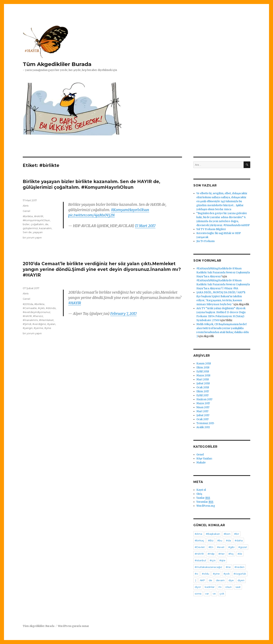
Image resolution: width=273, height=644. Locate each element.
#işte (222, 560)
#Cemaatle (30, 308)
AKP (202, 580)
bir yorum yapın (32, 237)
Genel (26, 211)
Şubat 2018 (203, 383)
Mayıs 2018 (203, 375)
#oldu (206, 574)
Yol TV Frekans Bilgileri (211, 229)
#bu (220, 540)
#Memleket (46, 320)
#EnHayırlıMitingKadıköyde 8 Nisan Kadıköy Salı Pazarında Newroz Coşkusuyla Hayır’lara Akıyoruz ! (223, 272)
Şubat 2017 (203, 415)
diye (231, 580)
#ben (227, 534)
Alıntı (26, 206)
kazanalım (45, 228)
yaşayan (38, 232)
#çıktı (41, 308)
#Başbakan (213, 534)
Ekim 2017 (203, 391)
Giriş (199, 494)
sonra (198, 594)
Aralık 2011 (203, 427)
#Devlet (200, 547)
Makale (201, 463)
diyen (241, 580)
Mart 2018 (203, 379)
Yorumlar (205, 502)
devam (220, 580)
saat (238, 587)
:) (195, 580)
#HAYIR (39, 216)
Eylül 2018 (203, 372)
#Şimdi (27, 324)
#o (196, 574)
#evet (221, 547)
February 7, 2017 (124, 314)
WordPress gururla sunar (73, 626)
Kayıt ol (201, 490)
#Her (222, 554)
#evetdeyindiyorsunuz (36, 312)
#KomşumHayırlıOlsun (130, 210)
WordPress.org (206, 506)
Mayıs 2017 (203, 403)
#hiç (231, 554)
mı (220, 587)
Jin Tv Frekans (206, 241)
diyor (198, 587)
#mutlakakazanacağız (208, 567)
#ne (228, 567)
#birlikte (28, 216)
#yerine (38, 328)
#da (228, 540)
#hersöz (38, 316)
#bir (237, 534)
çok (222, 594)
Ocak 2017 (202, 419)
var (207, 594)
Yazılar (203, 498)
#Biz (211, 540)
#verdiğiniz (39, 324)
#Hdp (211, 554)
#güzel (243, 547)
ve (214, 594)
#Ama (198, 534)
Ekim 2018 (203, 368)
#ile (240, 554)
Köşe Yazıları (204, 459)
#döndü (51, 308)
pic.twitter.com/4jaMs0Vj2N (91, 215)
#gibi (231, 547)
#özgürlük (240, 574)
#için (213, 560)
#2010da (28, 304)
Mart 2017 (202, 411)
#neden (239, 567)
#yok (227, 574)
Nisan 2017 (203, 407)
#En (211, 547)
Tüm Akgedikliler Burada (57, 64)
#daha (239, 540)
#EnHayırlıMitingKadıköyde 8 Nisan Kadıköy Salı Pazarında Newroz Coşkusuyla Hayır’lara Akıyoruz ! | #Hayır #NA (223, 284)
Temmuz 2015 (205, 423)
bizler (26, 224)
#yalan (51, 324)
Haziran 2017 (204, 399)
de (47, 224)
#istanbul (200, 560)
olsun (228, 587)
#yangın (28, 328)
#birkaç (199, 540)
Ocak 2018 (203, 387)
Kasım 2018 (204, 364)
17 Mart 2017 (145, 226)
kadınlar (210, 587)
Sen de (27, 232)
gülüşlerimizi (30, 228)
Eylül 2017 (202, 395)
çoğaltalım (37, 224)
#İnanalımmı (30, 320)
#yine (48, 328)
